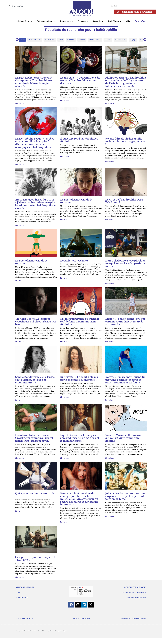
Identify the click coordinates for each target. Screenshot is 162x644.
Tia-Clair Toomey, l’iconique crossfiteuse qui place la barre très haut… (36, 322)
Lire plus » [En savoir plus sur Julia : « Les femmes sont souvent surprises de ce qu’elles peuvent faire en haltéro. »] (110, 516)
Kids (128, 21)
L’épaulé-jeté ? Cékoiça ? (75, 261)
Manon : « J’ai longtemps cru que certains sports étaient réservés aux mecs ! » (125, 322)
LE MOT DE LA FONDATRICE (134, 593)
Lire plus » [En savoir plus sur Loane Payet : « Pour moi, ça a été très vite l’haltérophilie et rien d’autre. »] (65, 101)
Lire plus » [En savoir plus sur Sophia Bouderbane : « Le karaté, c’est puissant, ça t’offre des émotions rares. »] (20, 400)
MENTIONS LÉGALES (25, 587)
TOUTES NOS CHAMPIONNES (134, 624)
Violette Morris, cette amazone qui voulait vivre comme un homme (124, 438)
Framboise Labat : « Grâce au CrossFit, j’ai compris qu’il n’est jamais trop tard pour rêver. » (34, 438)
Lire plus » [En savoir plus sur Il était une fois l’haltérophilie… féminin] (65, 156)
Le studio (139, 21)
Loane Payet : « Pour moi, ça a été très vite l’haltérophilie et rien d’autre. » (80, 81)
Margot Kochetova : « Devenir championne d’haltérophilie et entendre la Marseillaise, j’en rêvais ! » (34, 82)
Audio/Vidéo (114, 21)
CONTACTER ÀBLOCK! (135, 587)
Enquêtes (83, 21)
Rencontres (66, 21)
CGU (18, 592)
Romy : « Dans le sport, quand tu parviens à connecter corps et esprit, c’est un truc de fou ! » (125, 380)
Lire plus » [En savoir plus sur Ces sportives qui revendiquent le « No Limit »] (20, 577)
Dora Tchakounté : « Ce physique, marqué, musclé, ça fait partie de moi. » (126, 263)
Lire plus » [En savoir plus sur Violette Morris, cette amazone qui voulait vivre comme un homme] (110, 458)
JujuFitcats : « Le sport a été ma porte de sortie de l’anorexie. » (79, 378)
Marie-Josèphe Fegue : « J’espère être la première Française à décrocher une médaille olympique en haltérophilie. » (35, 143)
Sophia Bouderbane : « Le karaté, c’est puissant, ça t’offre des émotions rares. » (35, 380)
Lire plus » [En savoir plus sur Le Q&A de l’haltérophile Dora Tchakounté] (110, 220)
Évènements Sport (46, 21)
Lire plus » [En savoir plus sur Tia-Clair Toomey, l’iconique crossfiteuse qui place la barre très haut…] (20, 342)
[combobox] (27, 6)
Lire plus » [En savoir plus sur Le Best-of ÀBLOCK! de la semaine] (65, 220)
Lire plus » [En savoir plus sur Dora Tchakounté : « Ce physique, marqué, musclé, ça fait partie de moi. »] (110, 284)
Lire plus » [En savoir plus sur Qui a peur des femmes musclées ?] (20, 511)
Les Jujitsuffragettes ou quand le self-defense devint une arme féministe (80, 322)
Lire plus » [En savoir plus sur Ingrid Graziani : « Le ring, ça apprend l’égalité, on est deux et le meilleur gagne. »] (65, 458)
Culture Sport (25, 21)
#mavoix (98, 21)
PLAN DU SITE (22, 598)
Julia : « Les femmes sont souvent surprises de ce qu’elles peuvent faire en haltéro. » (126, 496)
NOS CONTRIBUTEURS (137, 598)
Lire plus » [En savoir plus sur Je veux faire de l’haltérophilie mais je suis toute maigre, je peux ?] (110, 162)
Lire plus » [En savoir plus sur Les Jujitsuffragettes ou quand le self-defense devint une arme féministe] (65, 342)
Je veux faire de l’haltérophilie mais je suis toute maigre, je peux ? (125, 142)
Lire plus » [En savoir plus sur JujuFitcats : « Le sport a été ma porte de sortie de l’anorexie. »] (65, 397)
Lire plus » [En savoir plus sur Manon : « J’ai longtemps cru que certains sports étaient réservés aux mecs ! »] (110, 342)
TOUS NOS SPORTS (24, 624)
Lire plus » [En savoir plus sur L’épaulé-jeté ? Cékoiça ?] (65, 278)
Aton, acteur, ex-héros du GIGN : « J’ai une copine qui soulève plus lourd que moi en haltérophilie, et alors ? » (36, 204)
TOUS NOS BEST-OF (81, 624)
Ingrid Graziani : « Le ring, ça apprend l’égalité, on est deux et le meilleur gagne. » (80, 438)
